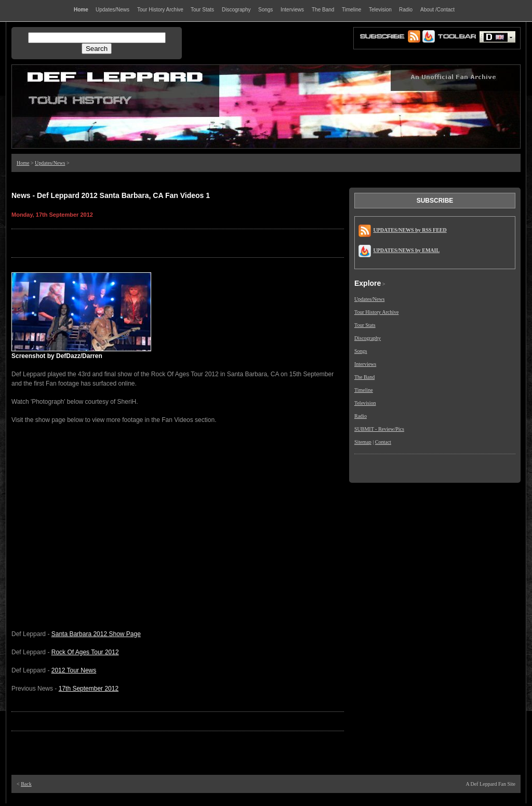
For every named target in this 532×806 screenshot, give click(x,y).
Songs (361, 351)
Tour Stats (365, 325)
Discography (368, 338)
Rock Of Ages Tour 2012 (85, 652)
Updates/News (50, 163)
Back (26, 784)
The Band (364, 377)
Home (23, 163)
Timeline (364, 390)
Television (365, 403)
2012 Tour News (74, 670)
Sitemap (363, 442)
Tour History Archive (376, 312)
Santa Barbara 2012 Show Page (96, 634)
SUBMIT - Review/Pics (379, 429)
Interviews (365, 364)
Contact (383, 442)
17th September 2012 (89, 689)
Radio (361, 416)
